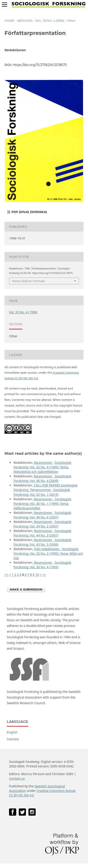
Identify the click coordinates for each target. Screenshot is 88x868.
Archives (25, 21)
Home (9, 21)
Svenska (13, 739)
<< (6, 575)
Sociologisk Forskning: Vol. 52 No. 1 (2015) (42, 492)
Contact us (17, 778)
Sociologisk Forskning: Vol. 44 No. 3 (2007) (42, 533)
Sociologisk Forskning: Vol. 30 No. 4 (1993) (42, 565)
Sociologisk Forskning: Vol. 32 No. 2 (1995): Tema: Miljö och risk (48, 553)
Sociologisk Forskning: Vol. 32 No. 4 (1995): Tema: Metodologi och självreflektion (42, 467)
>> (44, 575)
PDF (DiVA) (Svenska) (29, 212)
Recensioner (43, 463)
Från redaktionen (47, 549)
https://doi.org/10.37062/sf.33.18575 (40, 65)
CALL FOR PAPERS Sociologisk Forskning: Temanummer (45, 487)
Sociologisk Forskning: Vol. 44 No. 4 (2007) (42, 515)
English (12, 732)
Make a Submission (26, 589)
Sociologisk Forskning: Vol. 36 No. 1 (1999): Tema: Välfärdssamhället (42, 504)
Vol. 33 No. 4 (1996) (50, 21)
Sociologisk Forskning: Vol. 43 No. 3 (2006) (42, 542)
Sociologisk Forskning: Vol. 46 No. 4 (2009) (42, 478)
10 (37, 575)
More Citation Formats (29, 281)
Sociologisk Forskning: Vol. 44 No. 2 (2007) (42, 524)
